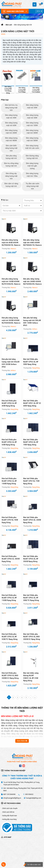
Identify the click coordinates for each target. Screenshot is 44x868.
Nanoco (13, 249)
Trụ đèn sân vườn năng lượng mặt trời (32, 186)
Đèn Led (9, 25)
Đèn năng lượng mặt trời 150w (32, 175)
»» (35, 697)
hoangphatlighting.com (33, 798)
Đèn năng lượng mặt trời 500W (32, 139)
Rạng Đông (36, 368)
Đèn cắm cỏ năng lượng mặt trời (11, 185)
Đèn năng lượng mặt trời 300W (32, 132)
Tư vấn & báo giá (33, 865)
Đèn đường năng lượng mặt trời (32, 157)
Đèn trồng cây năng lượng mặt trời (11, 176)
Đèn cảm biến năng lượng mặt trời (11, 148)
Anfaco (35, 329)
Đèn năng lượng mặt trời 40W (11, 116)
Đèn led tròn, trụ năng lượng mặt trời (11, 108)
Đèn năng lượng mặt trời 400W (11, 139)
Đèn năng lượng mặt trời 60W (11, 124)
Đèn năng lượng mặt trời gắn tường (32, 166)
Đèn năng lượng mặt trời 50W (32, 116)
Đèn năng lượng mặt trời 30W (32, 106)
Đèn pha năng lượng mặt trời (11, 157)
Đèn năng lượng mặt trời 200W (11, 132)
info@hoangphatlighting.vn (12, 798)
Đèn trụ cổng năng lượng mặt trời (11, 165)
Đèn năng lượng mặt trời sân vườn (32, 147)
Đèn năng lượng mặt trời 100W (32, 124)
